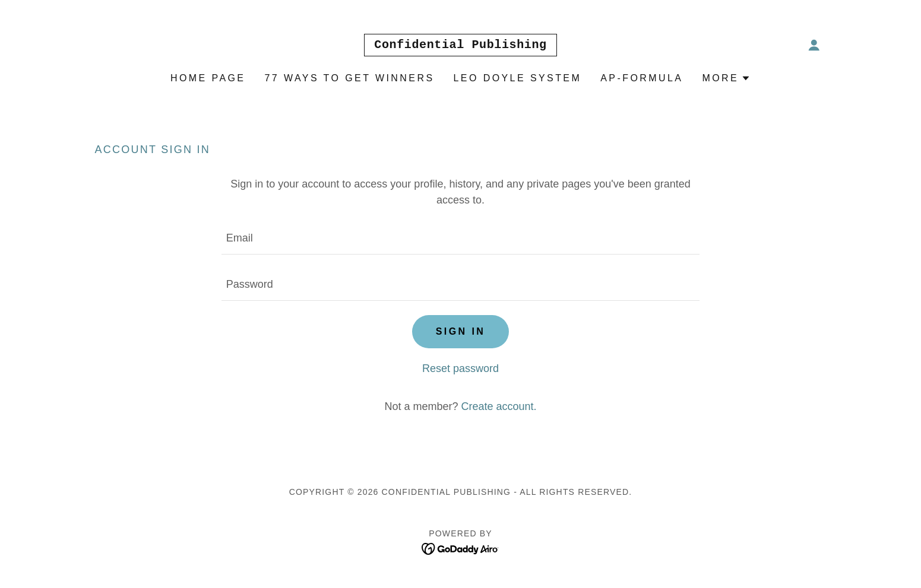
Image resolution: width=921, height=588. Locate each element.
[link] (460, 45)
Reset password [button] (461, 368)
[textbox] (461, 239)
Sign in (461, 331)
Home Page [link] (208, 78)
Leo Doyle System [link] (518, 78)
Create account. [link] (499, 406)
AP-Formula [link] (642, 78)
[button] (814, 45)
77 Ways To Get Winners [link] (349, 78)
